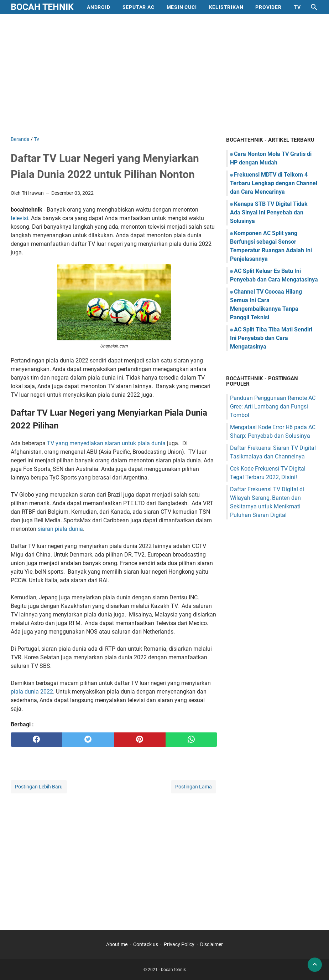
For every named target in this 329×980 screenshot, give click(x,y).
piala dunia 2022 (32, 692)
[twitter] (88, 740)
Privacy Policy (179, 944)
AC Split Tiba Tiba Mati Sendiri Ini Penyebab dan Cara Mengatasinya (271, 338)
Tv (297, 7)
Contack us (146, 944)
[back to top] (315, 965)
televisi (19, 218)
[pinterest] (140, 740)
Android (99, 7)
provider (268, 7)
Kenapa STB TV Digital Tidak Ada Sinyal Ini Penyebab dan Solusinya (269, 212)
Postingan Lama (194, 787)
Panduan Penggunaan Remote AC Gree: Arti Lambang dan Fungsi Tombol (273, 407)
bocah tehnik (42, 7)
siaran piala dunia (60, 529)
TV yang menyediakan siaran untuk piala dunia (107, 443)
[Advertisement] (164, 75)
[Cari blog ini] (314, 7)
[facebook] (36, 740)
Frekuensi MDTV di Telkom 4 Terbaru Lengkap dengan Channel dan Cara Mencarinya (274, 183)
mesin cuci (182, 7)
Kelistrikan (226, 7)
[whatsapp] (191, 740)
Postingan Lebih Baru (39, 787)
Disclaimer (211, 944)
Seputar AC (139, 7)
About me (117, 944)
